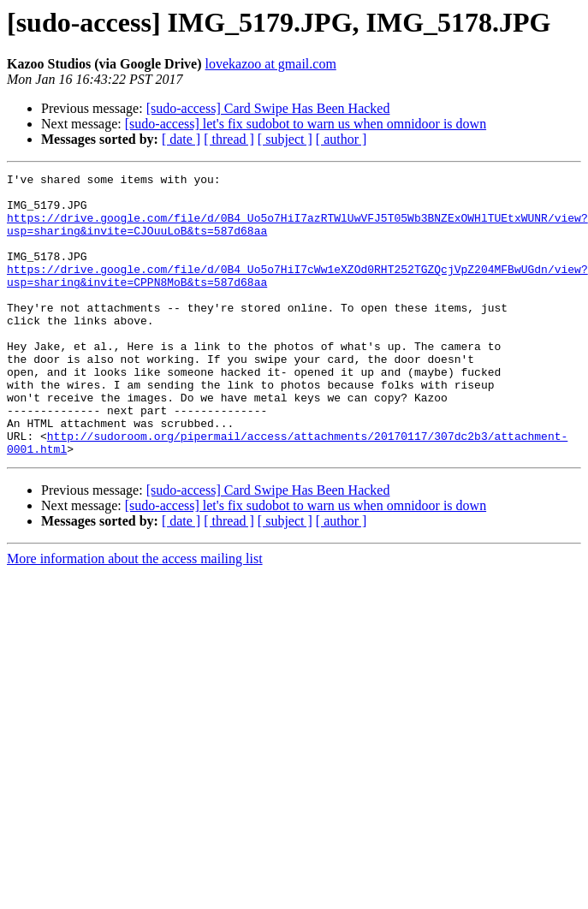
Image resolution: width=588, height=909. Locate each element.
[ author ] (342, 139)
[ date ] (181, 139)
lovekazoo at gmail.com (271, 64)
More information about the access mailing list (135, 615)
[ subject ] (285, 139)
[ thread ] (229, 139)
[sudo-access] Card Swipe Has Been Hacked (268, 108)
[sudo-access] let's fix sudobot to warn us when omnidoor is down (306, 124)
